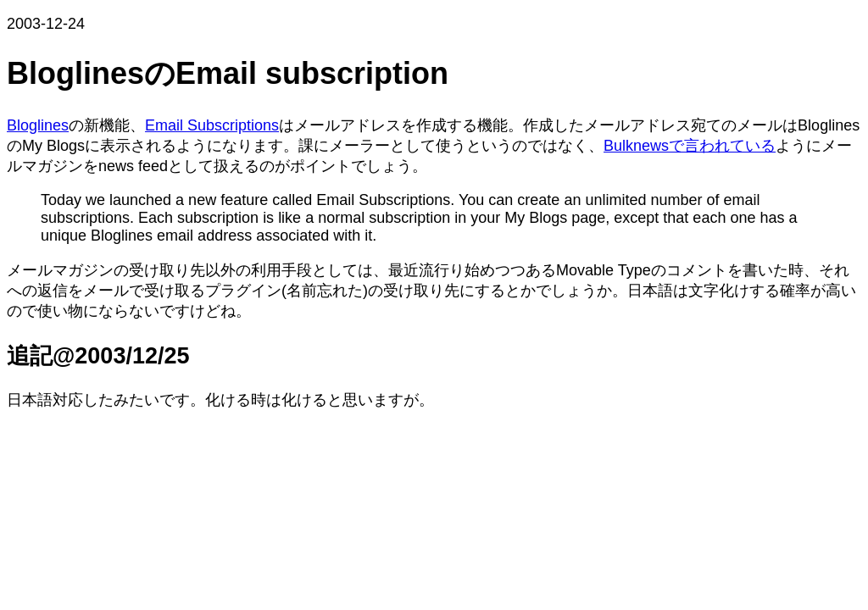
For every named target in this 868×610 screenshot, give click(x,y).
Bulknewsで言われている (690, 146)
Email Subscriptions (212, 125)
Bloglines (38, 125)
